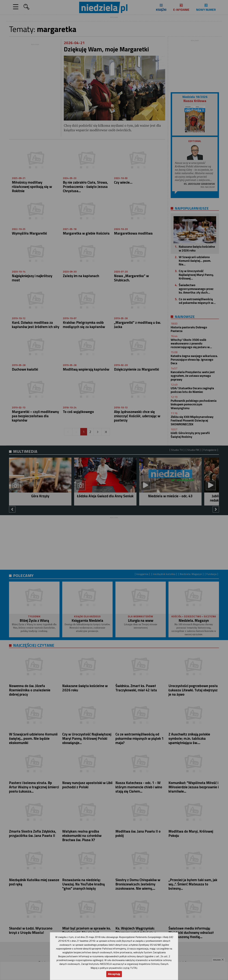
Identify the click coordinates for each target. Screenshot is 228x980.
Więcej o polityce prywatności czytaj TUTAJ (114, 968)
